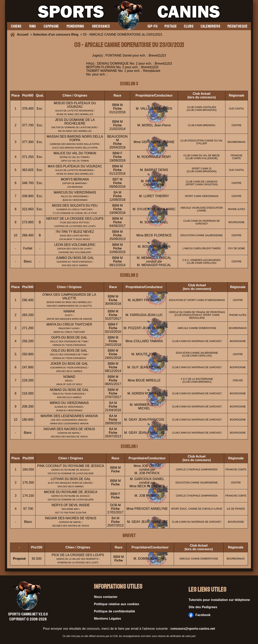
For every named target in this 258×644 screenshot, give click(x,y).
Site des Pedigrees (203, 607)
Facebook (199, 615)
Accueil (24, 35)
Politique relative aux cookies (117, 604)
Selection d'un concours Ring (56, 35)
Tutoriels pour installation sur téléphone (219, 600)
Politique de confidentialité (114, 611)
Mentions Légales (107, 619)
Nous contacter (106, 597)
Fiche (118, 109)
